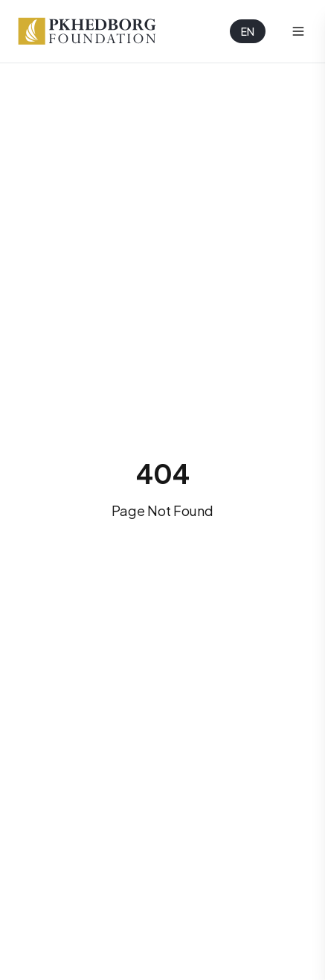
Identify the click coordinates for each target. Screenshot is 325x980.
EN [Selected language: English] (248, 31)
